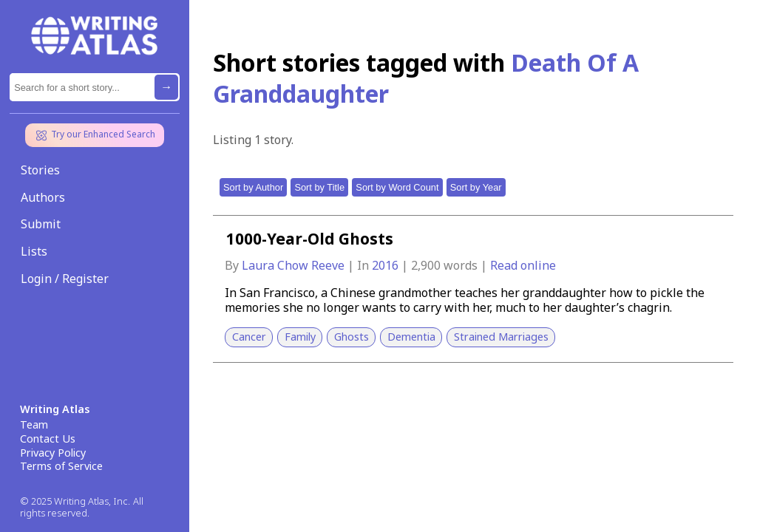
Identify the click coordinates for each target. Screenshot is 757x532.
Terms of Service (61, 466)
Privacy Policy (53, 453)
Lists (34, 251)
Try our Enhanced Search (95, 135)
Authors (43, 197)
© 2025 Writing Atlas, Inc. (75, 501)
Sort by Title (319, 187)
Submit (41, 224)
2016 (387, 265)
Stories (40, 170)
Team (34, 425)
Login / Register (65, 279)
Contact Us (48, 439)
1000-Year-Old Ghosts (310, 239)
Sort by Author (253, 187)
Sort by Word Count (397, 187)
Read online (523, 265)
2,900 (426, 265)
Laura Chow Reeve (295, 265)
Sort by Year (476, 187)
